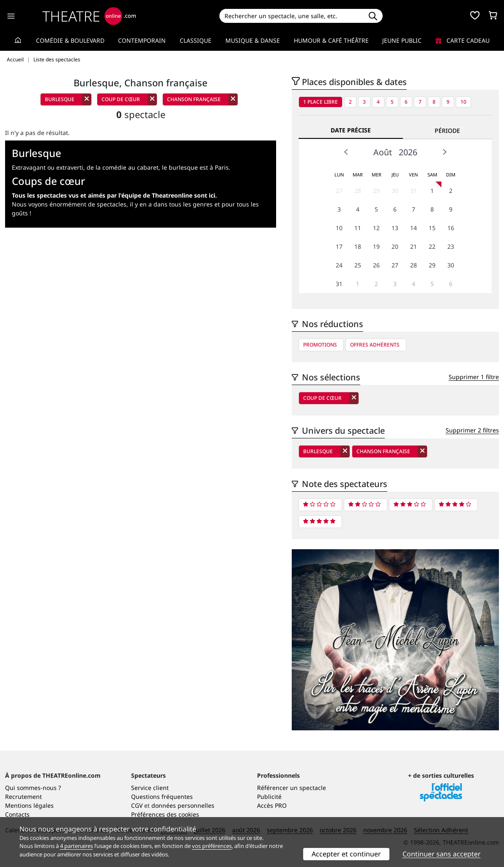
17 (339, 246)
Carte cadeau (463, 40)
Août (383, 152)
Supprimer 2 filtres (472, 430)
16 (451, 228)
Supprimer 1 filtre (474, 377)
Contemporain (142, 40)
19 (376, 246)
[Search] (292, 16)
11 (358, 228)
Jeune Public (402, 40)
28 (358, 191)
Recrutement (23, 797)
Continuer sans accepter (442, 854)
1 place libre (320, 102)
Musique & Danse (253, 40)
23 (451, 246)
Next (444, 152)
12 (376, 228)
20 (395, 246)
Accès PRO (272, 805)
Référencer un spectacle (292, 788)
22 (432, 246)
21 (414, 246)
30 (395, 191)
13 (395, 228)
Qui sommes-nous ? (33, 788)
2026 (408, 152)
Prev (346, 152)
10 (463, 102)
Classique (196, 40)
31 (414, 191)
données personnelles (183, 805)
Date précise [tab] (351, 130)
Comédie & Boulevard (70, 40)
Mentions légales (29, 805)
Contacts (17, 814)
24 (339, 265)
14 (414, 228)
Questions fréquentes (162, 797)
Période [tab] (447, 131)
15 (432, 228)
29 (376, 191)
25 (358, 265)
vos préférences (212, 846)
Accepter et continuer (346, 854)
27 (339, 191)
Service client (150, 788)
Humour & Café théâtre (331, 40)
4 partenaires (77, 846)
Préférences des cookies (165, 814)
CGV (137, 805)
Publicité (269, 797)
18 (358, 246)
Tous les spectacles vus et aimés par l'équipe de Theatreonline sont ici (114, 195)
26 (376, 265)
